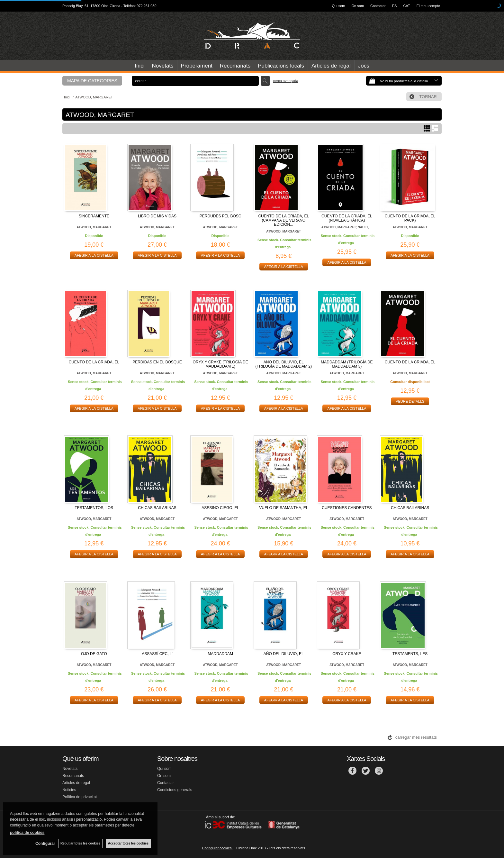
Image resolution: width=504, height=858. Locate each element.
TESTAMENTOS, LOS (94, 508)
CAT (406, 6)
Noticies (69, 790)
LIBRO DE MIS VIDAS (157, 216)
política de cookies (27, 833)
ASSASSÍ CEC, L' (157, 654)
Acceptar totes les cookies (128, 843)
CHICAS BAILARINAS (157, 508)
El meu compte (428, 6)
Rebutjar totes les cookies (80, 843)
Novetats (162, 66)
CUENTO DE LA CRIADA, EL (94, 362)
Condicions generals (175, 790)
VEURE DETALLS (410, 401)
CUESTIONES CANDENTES (347, 508)
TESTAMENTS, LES (410, 654)
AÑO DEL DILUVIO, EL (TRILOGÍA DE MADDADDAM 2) (284, 364)
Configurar (45, 844)
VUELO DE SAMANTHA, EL (283, 508)
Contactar (378, 6)
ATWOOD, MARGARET (94, 227)
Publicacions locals (281, 66)
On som (358, 6)
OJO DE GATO (94, 654)
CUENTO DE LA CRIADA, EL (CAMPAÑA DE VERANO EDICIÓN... (283, 220)
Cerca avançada (286, 81)
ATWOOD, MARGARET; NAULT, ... (347, 227)
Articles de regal (331, 66)
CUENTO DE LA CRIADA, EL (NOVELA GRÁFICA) (347, 218)
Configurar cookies (217, 848)
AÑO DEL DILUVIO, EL (284, 654)
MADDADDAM (220, 654)
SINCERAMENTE (94, 216)
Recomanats (235, 66)
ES (395, 6)
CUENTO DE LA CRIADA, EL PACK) (410, 218)
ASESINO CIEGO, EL (220, 508)
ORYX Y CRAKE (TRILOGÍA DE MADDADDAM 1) (221, 364)
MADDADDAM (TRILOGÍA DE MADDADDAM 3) (347, 364)
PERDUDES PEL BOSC (221, 216)
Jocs (364, 66)
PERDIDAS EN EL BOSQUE (157, 362)
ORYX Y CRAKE (347, 654)
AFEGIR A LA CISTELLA (94, 255)
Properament (197, 66)
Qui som (339, 6)
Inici (139, 66)
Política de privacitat (80, 797)
